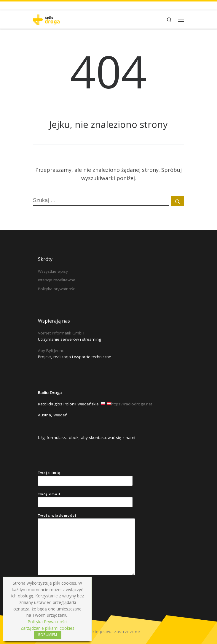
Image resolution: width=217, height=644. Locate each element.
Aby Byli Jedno (51, 350)
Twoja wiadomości (86, 544)
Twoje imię (85, 478)
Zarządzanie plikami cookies (47, 628)
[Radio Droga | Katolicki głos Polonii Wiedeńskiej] (46, 19)
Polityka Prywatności (47, 622)
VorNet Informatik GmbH (61, 333)
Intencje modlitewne (57, 280)
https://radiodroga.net (132, 404)
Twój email (85, 500)
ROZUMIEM (48, 635)
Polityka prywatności (57, 289)
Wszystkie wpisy (53, 271)
